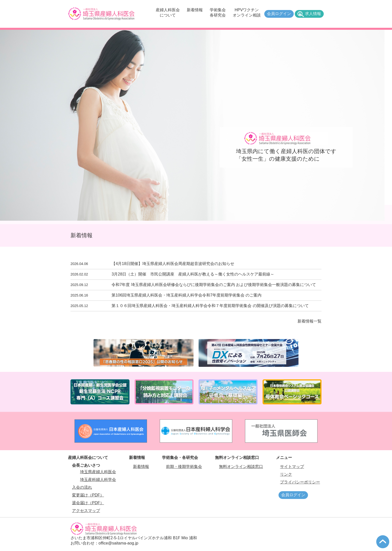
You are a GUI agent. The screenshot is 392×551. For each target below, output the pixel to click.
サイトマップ (292, 467)
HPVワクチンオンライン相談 (247, 13)
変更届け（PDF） (88, 495)
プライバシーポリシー (300, 482)
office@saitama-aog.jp (118, 543)
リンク (286, 474)
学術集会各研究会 (218, 13)
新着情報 (195, 10)
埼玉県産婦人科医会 (98, 472)
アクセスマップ (86, 511)
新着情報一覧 (309, 321)
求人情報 (313, 14)
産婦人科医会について (168, 13)
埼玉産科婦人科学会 (98, 480)
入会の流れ (82, 487)
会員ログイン (279, 14)
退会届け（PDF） (88, 503)
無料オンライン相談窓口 (241, 467)
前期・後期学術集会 (184, 467)
